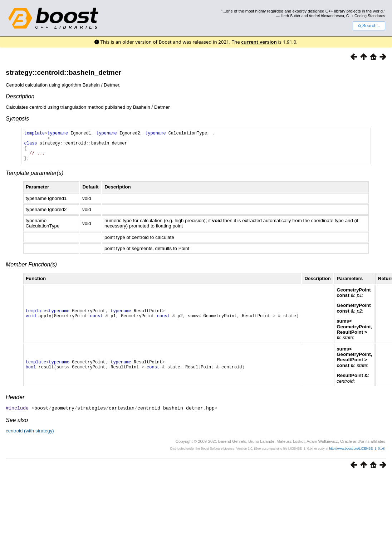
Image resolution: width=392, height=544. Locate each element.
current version (259, 42)
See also (17, 426)
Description (20, 96)
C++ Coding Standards (366, 16)
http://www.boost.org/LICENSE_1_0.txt (357, 455)
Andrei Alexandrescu (326, 16)
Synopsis (17, 119)
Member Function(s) (31, 271)
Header (15, 404)
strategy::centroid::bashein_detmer (63, 72)
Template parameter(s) (35, 179)
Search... (369, 26)
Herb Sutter (291, 16)
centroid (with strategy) (30, 437)
